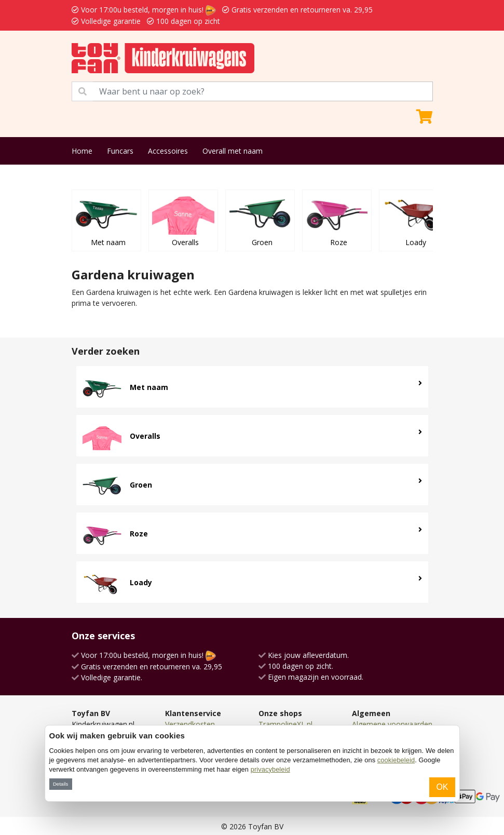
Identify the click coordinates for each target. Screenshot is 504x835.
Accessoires (168, 151)
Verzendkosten (190, 724)
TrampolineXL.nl (285, 724)
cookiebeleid (396, 760)
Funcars (120, 151)
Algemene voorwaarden (392, 724)
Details (60, 784)
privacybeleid (270, 769)
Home (82, 151)
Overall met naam (233, 151)
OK (442, 787)
